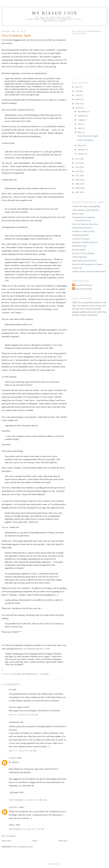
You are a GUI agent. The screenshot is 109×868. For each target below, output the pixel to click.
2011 (78, 175)
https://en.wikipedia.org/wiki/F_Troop (34, 649)
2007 (78, 192)
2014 (78, 163)
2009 (78, 184)
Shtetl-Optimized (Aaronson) (84, 261)
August (81, 120)
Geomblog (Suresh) (80, 235)
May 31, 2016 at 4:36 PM (23, 751)
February (82, 149)
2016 (78, 108)
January (81, 154)
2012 (78, 171)
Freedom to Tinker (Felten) (83, 231)
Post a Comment (8, 836)
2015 (78, 159)
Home (35, 841)
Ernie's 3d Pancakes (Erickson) (85, 224)
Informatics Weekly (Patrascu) (85, 242)
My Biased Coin (55, 13)
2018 (78, 99)
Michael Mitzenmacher (83, 285)
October (82, 116)
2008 (78, 188)
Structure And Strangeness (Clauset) (87, 264)
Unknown (13, 758)
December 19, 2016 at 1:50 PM (27, 829)
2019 (78, 95)
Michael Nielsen (79, 250)
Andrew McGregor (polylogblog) (86, 206)
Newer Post (6, 841)
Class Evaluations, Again (88, 136)
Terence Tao (77, 268)
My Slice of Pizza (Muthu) (83, 253)
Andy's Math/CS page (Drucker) (86, 210)
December (82, 111)
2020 (78, 91)
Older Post (63, 841)
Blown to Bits (78, 214)
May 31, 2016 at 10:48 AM (23, 715)
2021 (78, 87)
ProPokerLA (14, 807)
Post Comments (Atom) (23, 847)
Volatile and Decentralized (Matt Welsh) (89, 271)
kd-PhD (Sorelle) (79, 246)
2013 (78, 167)
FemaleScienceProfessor (82, 228)
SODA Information (85, 140)
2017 (78, 104)
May (80, 132)
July (80, 124)
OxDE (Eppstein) (79, 257)
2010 (78, 180)
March (81, 145)
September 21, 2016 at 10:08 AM (28, 800)
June (80, 128)
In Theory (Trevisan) (81, 239)
